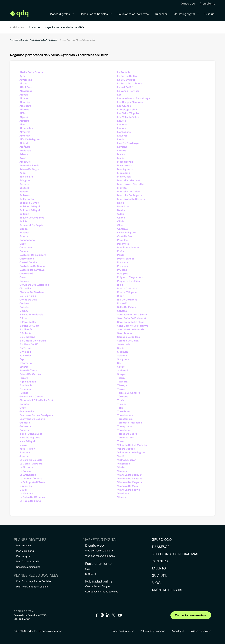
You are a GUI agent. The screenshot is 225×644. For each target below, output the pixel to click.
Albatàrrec (26, 91)
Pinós (121, 251)
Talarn (121, 378)
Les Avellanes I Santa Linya (133, 98)
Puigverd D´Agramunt (130, 277)
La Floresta (26, 467)
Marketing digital (186, 14)
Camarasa (26, 247)
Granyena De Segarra (32, 419)
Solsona (122, 356)
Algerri (24, 117)
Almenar (25, 136)
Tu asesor (161, 14)
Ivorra (23, 445)
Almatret (25, 132)
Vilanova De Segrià (129, 490)
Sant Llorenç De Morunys (133, 326)
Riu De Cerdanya (127, 300)
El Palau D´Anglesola (31, 315)
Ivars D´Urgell (27, 441)
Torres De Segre (127, 434)
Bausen (24, 192)
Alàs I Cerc (26, 87)
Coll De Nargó (28, 296)
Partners (160, 561)
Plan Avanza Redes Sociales (32, 587)
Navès (121, 210)
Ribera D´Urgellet (128, 292)
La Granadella (28, 475)
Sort (120, 363)
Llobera (122, 151)
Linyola (122, 121)
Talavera (122, 382)
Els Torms (25, 348)
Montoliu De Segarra (130, 195)
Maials (121, 154)
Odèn (121, 214)
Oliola (121, 221)
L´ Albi (23, 490)
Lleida (121, 139)
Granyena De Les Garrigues (36, 415)
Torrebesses (125, 415)
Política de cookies (201, 631)
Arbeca (24, 154)
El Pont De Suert (29, 326)
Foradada (25, 389)
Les (119, 95)
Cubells (24, 307)
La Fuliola (25, 471)
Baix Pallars (26, 177)
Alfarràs (24, 110)
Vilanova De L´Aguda (130, 482)
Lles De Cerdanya (128, 143)
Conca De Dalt (28, 300)
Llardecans (124, 132)
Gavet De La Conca (31, 397)
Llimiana (122, 147)
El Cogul (24, 311)
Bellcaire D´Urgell (30, 203)
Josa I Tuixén (27, 449)
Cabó (23, 244)
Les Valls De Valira (128, 117)
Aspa (22, 173)
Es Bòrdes (26, 356)
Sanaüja (122, 311)
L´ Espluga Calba (127, 110)
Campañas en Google (97, 586)
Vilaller (121, 467)
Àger (22, 76)
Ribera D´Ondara (127, 288)
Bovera (24, 236)
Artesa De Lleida (29, 165)
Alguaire (24, 121)
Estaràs (24, 367)
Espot (23, 359)
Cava (22, 277)
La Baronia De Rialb (31, 460)
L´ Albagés (26, 486)
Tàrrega (122, 385)
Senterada (124, 344)
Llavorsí (122, 136)
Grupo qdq (188, 4)
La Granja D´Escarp (31, 479)
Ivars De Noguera (30, 438)
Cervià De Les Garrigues (34, 285)
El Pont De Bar (28, 322)
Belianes (25, 195)
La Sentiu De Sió (127, 76)
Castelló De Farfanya (32, 270)
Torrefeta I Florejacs (130, 423)
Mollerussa (124, 177)
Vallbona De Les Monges (132, 445)
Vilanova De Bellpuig (129, 475)
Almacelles (26, 128)
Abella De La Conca (31, 72)
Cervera (24, 281)
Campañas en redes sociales (102, 592)
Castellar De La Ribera (33, 255)
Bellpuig (24, 214)
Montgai (122, 188)
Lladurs (122, 128)
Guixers (24, 430)
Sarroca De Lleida (128, 341)
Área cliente (207, 4)
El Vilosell (25, 352)
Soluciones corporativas (133, 14)
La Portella (124, 72)
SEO (88, 569)
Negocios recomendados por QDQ (64, 27)
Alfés (23, 113)
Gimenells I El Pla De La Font (36, 400)
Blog (156, 583)
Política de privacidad (153, 631)
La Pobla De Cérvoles (32, 497)
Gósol (23, 408)
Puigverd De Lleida (129, 281)
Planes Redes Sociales (95, 14)
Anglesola (25, 151)
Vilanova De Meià (128, 486)
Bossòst (24, 233)
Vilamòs (122, 471)
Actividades (17, 27)
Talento (159, 568)
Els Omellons (27, 337)
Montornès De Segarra (131, 199)
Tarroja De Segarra (129, 393)
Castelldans (27, 259)
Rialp (120, 285)
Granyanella (27, 411)
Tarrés (121, 389)
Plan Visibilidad (25, 551)
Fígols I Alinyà (28, 382)
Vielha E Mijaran (127, 460)
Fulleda (24, 393)
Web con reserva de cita (99, 551)
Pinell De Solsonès (128, 247)
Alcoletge (25, 106)
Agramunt (26, 80)
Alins (22, 124)
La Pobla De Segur (30, 501)
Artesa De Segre (29, 169)
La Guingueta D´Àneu (32, 482)
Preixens (123, 266)
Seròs (121, 348)
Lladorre (122, 124)
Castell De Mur (28, 262)
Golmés (24, 404)
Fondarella (26, 385)
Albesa (24, 95)
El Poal (23, 318)
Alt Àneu (25, 147)
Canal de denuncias (123, 631)
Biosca (23, 229)
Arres (23, 158)
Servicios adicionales (28, 567)
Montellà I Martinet (129, 180)
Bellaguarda (27, 199)
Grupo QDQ (162, 540)
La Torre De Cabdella (130, 83)
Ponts (121, 255)
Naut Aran (123, 206)
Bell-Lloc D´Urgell (30, 206)
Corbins (24, 303)
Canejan (24, 251)
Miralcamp (124, 173)
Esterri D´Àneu (28, 370)
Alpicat (24, 143)
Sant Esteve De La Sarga (132, 315)
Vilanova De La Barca (130, 479)
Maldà (121, 158)
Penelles (122, 240)
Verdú (121, 456)
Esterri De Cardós (30, 374)
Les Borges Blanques (130, 102)
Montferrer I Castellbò (131, 184)
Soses (121, 367)
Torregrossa (125, 426)
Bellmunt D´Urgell (30, 210)
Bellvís (23, 221)
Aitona (23, 83)
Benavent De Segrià (31, 225)
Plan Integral (23, 556)
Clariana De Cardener (32, 292)
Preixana (123, 262)
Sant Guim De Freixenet (132, 318)
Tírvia (121, 400)
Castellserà (26, 274)
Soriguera (123, 359)
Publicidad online (99, 581)
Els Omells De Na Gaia (33, 341)
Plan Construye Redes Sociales (34, 581)
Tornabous (124, 411)
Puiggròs (123, 274)
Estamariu (26, 363)
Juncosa (25, 452)
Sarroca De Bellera (129, 337)
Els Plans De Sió (29, 344)
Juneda (24, 456)
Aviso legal (178, 631)
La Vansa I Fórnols (128, 91)
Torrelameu (124, 430)
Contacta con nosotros (191, 615)
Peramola (123, 244)
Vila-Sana (123, 493)
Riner (120, 296)
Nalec (121, 203)
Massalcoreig (125, 162)
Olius (120, 225)
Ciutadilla (25, 288)
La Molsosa (26, 493)
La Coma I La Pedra (31, 464)
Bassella (24, 188)
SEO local (91, 574)
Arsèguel (25, 162)
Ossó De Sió (125, 236)
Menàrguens (125, 169)
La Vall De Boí (125, 87)
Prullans (122, 270)
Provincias (34, 27)
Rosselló (122, 303)
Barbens (24, 184)
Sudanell (122, 370)
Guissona (25, 426)
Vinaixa (122, 497)
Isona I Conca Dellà (31, 434)
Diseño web (95, 546)
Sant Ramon (125, 333)
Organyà (122, 229)
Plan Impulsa (24, 545)
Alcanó (24, 98)
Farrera (24, 378)
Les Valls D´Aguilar (128, 113)
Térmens (123, 397)
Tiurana (122, 404)
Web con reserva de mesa (100, 556)
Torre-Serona (126, 438)
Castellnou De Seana (32, 266)
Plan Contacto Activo (28, 561)
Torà (120, 408)
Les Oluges (124, 106)
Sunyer (122, 374)
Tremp (121, 441)
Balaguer (25, 180)
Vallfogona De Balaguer (131, 452)
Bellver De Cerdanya (32, 218)
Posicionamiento (98, 564)
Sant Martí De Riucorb (131, 329)
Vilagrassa (124, 464)
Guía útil (210, 14)
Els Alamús (26, 329)
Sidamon (123, 352)
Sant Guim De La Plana (131, 322)
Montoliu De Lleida (128, 192)
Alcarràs (25, 102)
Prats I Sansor (126, 259)
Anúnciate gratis (167, 590)
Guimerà (25, 423)
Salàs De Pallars (127, 307)
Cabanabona (27, 240)
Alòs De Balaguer (30, 139)
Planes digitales (62, 14)
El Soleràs (25, 333)
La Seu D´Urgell (126, 80)
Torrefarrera (125, 419)
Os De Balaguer (127, 233)
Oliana (121, 218)
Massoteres (125, 165)
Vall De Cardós (126, 449)
